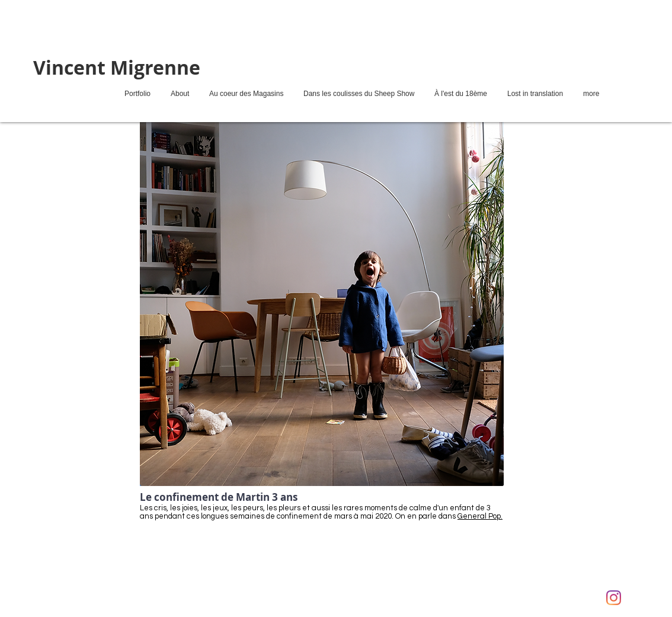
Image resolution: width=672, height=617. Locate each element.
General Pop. (480, 516)
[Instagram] (614, 598)
